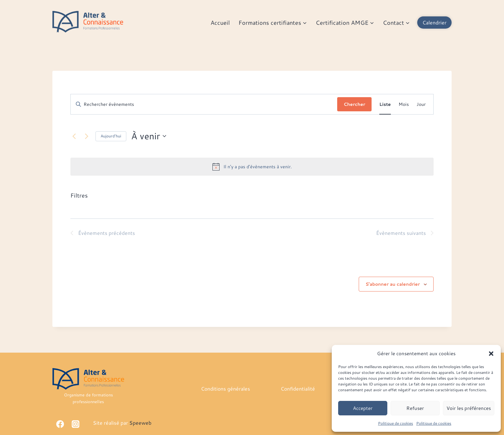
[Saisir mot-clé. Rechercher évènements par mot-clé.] (204, 104)
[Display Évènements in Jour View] (421, 104)
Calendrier (434, 22)
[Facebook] (60, 424)
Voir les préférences (469, 408)
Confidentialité (298, 389)
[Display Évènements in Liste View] (385, 104)
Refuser (415, 408)
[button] (491, 354)
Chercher (354, 104)
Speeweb (140, 423)
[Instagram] (76, 424)
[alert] (252, 167)
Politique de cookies (396, 423)
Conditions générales (225, 389)
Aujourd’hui (111, 136)
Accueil (220, 23)
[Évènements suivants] (87, 136)
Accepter (363, 408)
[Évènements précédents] (74, 136)
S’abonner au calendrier (393, 284)
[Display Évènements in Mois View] (404, 104)
